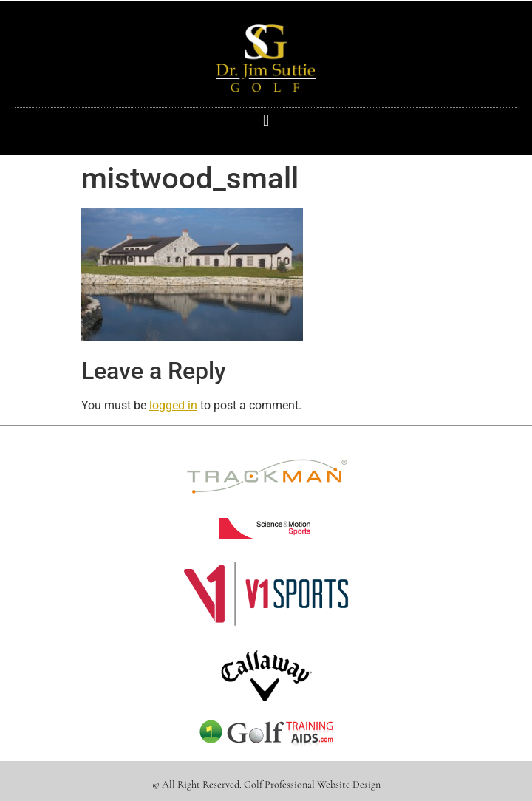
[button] (266, 120)
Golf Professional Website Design (312, 784)
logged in (173, 405)
